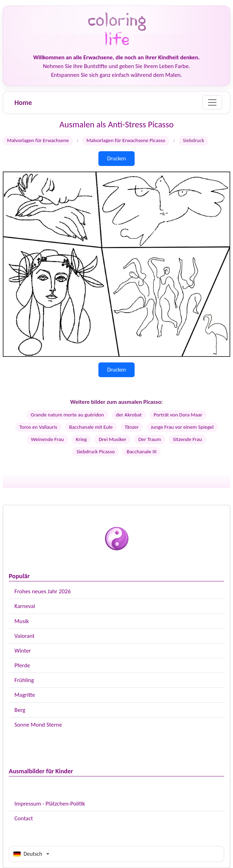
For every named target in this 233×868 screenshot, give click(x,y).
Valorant (24, 636)
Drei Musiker (113, 439)
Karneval (25, 606)
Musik (22, 621)
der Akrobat (129, 415)
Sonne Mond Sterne (38, 725)
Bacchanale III (141, 452)
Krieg (81, 439)
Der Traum (150, 439)
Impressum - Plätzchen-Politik (50, 804)
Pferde (22, 665)
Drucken (117, 158)
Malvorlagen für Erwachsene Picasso (126, 140)
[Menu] (212, 102)
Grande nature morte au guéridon (67, 415)
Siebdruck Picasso (96, 452)
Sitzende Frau (187, 439)
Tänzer (132, 427)
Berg (20, 710)
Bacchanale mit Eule (91, 427)
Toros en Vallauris (38, 427)
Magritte (25, 695)
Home (23, 102)
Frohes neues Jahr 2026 (43, 591)
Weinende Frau (47, 439)
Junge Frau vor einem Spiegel (182, 427)
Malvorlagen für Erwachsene (38, 140)
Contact (24, 818)
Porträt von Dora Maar (178, 415)
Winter (23, 651)
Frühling (24, 680)
